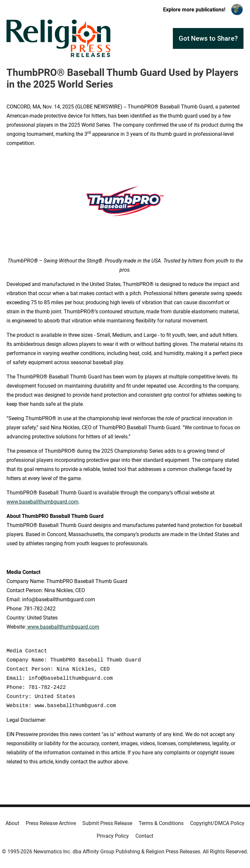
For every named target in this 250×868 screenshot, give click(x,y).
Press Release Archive (51, 823)
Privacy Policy (113, 836)
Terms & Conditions (161, 823)
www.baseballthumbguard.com (42, 502)
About (12, 823)
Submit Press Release (107, 823)
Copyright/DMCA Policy (217, 823)
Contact (144, 836)
